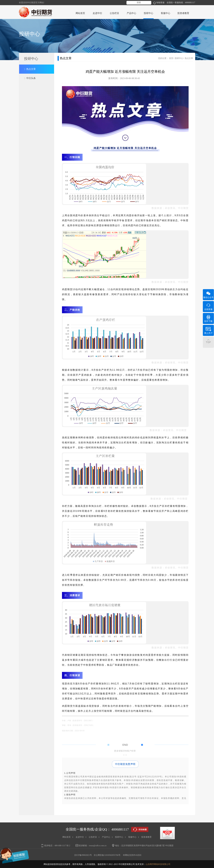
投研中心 (179, 58)
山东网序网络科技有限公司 (158, 864)
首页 (171, 58)
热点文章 (31, 69)
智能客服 (159, 3)
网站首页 (80, 13)
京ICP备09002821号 (83, 855)
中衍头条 (31, 78)
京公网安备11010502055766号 (107, 855)
